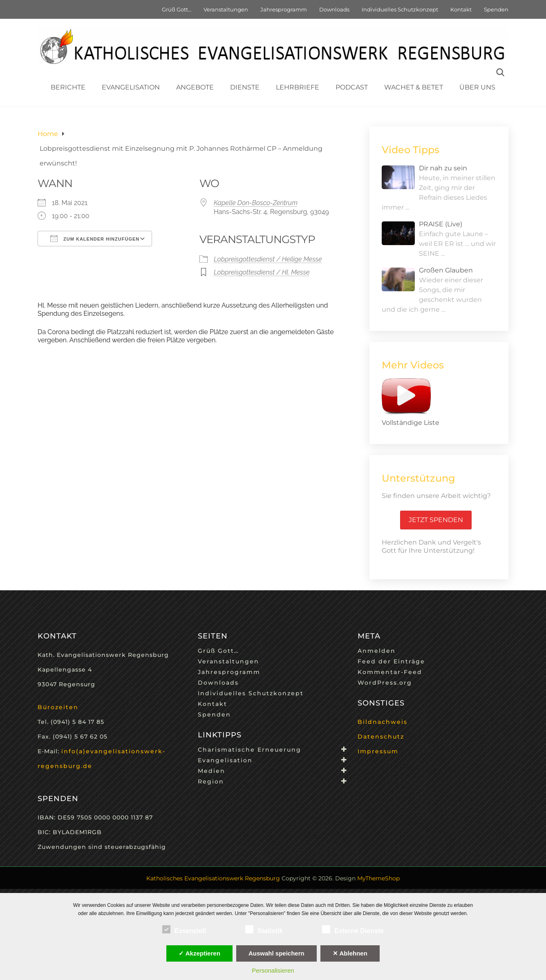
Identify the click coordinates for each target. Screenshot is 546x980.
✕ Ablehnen (350, 953)
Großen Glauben (446, 270)
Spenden (496, 9)
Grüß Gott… (177, 9)
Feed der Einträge (391, 661)
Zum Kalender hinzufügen (95, 239)
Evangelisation (131, 87)
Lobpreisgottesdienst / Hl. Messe (262, 272)
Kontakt (461, 9)
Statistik (264, 929)
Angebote (195, 87)
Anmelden (377, 651)
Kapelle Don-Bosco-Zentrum (256, 203)
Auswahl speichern (276, 953)
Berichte (68, 87)
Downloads (334, 9)
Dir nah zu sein (443, 168)
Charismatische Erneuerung (250, 750)
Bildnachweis (383, 722)
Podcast (352, 87)
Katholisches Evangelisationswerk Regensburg (213, 878)
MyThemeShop (378, 878)
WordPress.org (385, 683)
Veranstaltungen (226, 9)
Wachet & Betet (414, 87)
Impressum (378, 751)
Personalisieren (273, 970)
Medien (211, 771)
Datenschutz (381, 737)
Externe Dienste (353, 929)
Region (211, 781)
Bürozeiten (58, 707)
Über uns (477, 87)
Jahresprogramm (284, 9)
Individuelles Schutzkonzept (400, 9)
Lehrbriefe (298, 87)
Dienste (245, 87)
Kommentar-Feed (390, 672)
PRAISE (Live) (441, 224)
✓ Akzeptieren (199, 953)
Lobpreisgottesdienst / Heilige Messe (268, 259)
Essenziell (184, 929)
